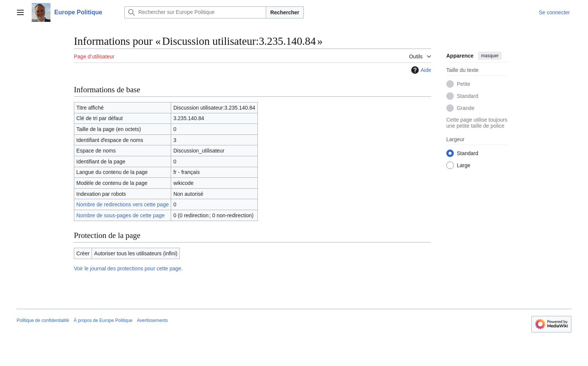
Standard (468, 96)
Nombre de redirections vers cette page (123, 204)
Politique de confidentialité (43, 320)
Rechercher (285, 12)
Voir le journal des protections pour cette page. (128, 268)
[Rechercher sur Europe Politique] (195, 12)
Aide (420, 70)
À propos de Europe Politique (103, 320)
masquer (490, 56)
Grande (466, 108)
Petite (464, 84)
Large (464, 165)
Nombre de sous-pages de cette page (121, 215)
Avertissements (153, 320)
